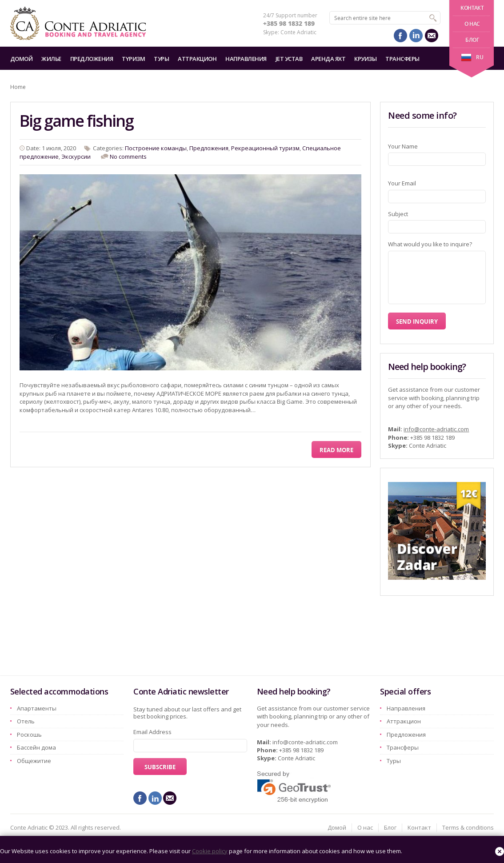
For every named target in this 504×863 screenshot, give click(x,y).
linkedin (416, 36)
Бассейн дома (36, 747)
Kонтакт (472, 8)
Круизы (365, 59)
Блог (472, 40)
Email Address (152, 732)
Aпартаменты (37, 708)
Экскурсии (76, 157)
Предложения (92, 59)
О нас (472, 24)
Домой (22, 59)
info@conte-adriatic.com (436, 429)
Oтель (26, 721)
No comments (128, 157)
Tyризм (133, 59)
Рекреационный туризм (265, 148)
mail (432, 36)
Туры (161, 59)
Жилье (51, 59)
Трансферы (402, 59)
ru (472, 57)
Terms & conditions (468, 827)
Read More (336, 450)
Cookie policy (210, 851)
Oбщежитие (34, 761)
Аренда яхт (328, 59)
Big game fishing (76, 121)
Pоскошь (29, 735)
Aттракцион (197, 59)
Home (18, 87)
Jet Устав (289, 59)
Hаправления (246, 59)
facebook (400, 36)
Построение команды (156, 148)
